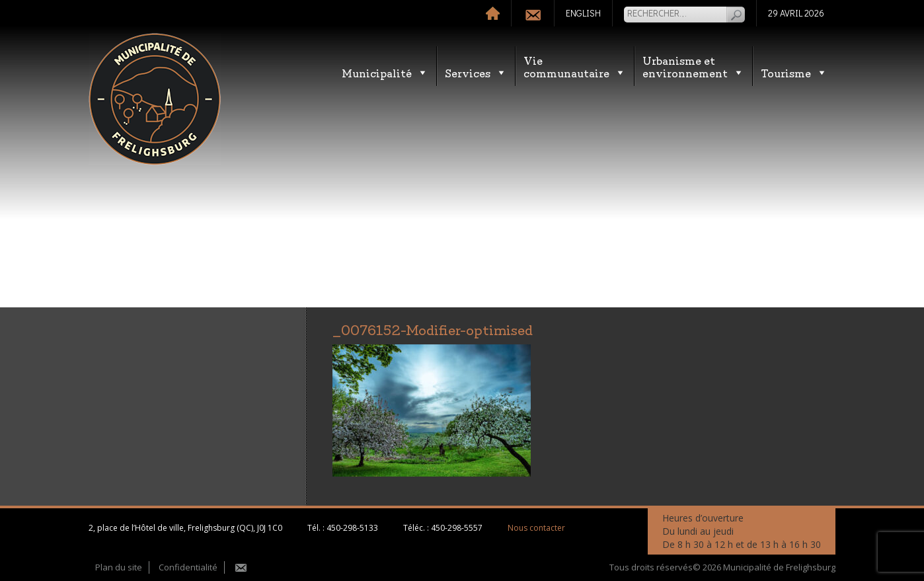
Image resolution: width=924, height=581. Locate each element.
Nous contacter (536, 528)
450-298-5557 (457, 528)
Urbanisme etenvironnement (693, 66)
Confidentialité (188, 567)
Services (476, 72)
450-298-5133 (352, 528)
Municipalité (385, 72)
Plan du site (119, 567)
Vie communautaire (575, 66)
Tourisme (794, 72)
